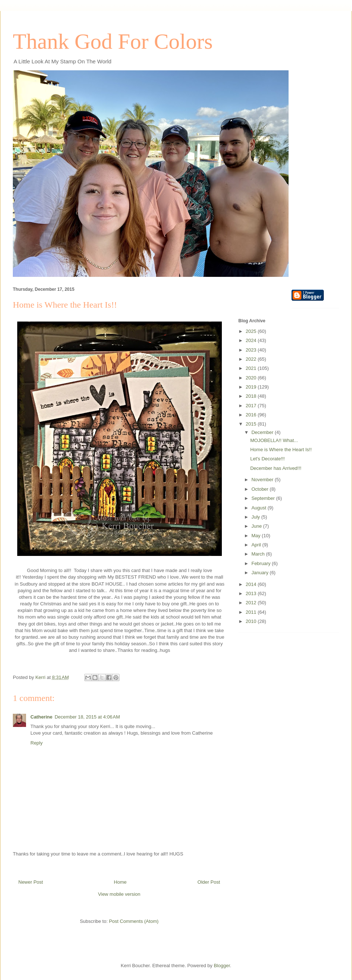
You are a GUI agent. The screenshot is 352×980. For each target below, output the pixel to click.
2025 (252, 331)
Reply (36, 743)
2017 (252, 406)
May (257, 536)
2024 (252, 340)
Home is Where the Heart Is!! (281, 450)
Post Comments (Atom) (134, 921)
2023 (252, 350)
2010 (252, 621)
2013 (252, 593)
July (256, 517)
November (263, 480)
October (261, 489)
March (259, 554)
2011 (252, 612)
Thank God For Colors (113, 41)
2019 (252, 387)
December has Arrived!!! (276, 468)
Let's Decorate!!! (267, 459)
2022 (252, 359)
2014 (252, 584)
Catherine (41, 717)
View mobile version (119, 894)
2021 (252, 368)
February (262, 563)
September (264, 498)
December (263, 432)
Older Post (209, 882)
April (257, 545)
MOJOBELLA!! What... (274, 440)
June (257, 526)
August (260, 508)
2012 (252, 603)
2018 (252, 396)
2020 (252, 378)
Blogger (222, 966)
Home (120, 882)
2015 (252, 424)
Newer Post (31, 882)
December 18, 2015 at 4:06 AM (87, 717)
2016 (252, 415)
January (261, 573)
